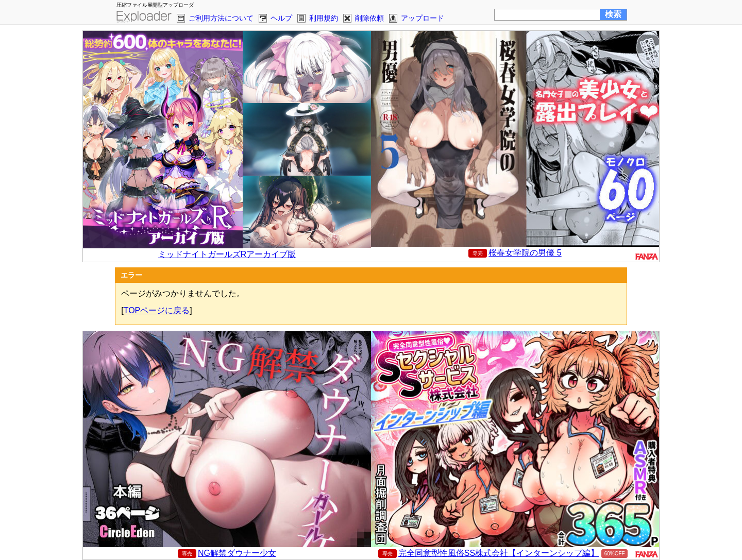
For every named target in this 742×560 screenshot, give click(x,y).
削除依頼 (369, 18)
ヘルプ (281, 18)
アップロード (423, 18)
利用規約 (324, 18)
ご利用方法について (221, 18)
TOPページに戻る (157, 310)
